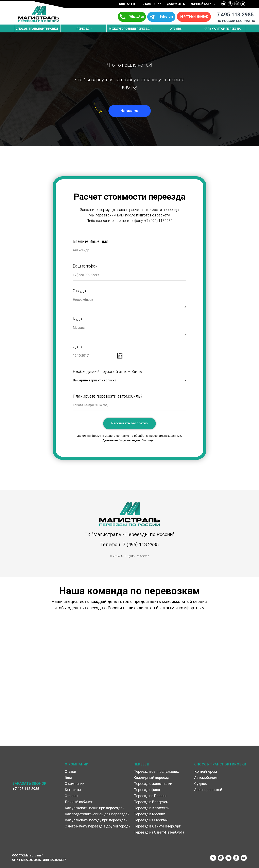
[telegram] (213, 858)
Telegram (166, 17)
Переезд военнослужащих (156, 771)
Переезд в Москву (149, 814)
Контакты (73, 790)
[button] (194, 17)
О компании (75, 784)
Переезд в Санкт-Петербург (157, 826)
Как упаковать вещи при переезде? (94, 808)
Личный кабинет (79, 802)
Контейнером (206, 771)
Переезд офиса (147, 790)
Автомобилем (206, 778)
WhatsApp (137, 17)
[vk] (228, 858)
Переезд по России (150, 796)
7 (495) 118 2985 (141, 545)
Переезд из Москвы (151, 820)
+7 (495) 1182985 (158, 221)
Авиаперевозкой (208, 790)
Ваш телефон (85, 266)
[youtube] (244, 858)
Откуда (79, 291)
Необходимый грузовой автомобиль (107, 371)
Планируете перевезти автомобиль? (108, 396)
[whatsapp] (221, 858)
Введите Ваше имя (91, 241)
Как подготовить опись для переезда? (97, 814)
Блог (69, 778)
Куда (77, 319)
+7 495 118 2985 (26, 789)
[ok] (236, 858)
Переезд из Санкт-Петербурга (159, 832)
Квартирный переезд (151, 778)
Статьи (70, 771)
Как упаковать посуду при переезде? (96, 820)
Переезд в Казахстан (151, 808)
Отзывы (72, 796)
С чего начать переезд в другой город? (98, 826)
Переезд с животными (153, 784)
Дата (77, 347)
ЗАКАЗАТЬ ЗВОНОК (29, 783)
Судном (201, 784)
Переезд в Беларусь (151, 802)
